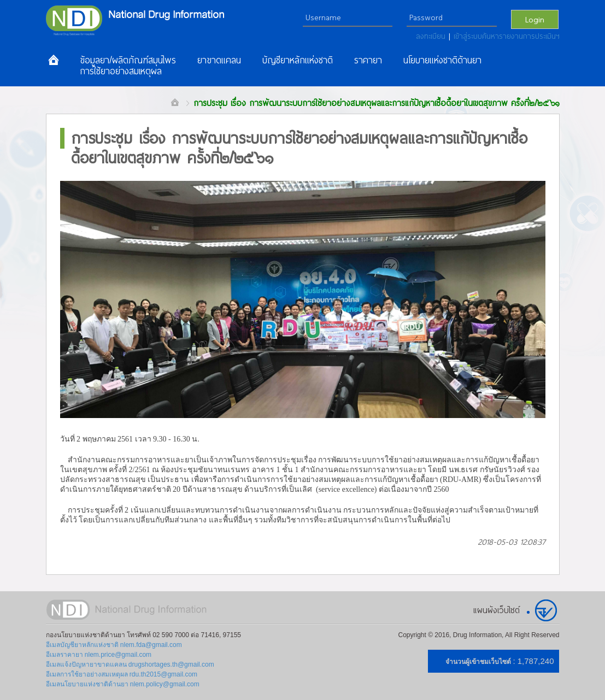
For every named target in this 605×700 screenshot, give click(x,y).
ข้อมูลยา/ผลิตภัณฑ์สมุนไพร (128, 60)
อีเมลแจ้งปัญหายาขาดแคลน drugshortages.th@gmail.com (130, 664)
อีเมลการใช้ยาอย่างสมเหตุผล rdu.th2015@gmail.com (122, 674)
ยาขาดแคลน (219, 60)
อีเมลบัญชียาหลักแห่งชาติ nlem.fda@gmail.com (114, 645)
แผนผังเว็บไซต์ (497, 610)
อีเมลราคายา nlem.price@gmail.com (99, 655)
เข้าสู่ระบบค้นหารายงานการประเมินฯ (507, 36)
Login (535, 19)
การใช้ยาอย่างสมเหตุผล (121, 71)
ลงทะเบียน (432, 36)
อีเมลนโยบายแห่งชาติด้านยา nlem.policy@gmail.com (123, 684)
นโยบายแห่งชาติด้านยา (442, 60)
